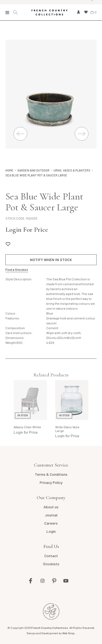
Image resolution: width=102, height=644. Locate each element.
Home (9, 170)
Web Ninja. (69, 633)
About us (51, 507)
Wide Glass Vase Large (67, 429)
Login (51, 531)
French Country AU (51, 611)
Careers (51, 523)
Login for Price (26, 432)
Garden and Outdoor (33, 170)
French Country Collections (49, 12)
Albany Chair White (27, 427)
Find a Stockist (17, 269)
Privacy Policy (51, 482)
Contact (51, 556)
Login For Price (27, 230)
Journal (51, 515)
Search (16, 12)
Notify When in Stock (51, 260)
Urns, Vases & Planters (72, 170)
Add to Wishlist (8, 244)
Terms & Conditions (51, 474)
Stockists (51, 564)
